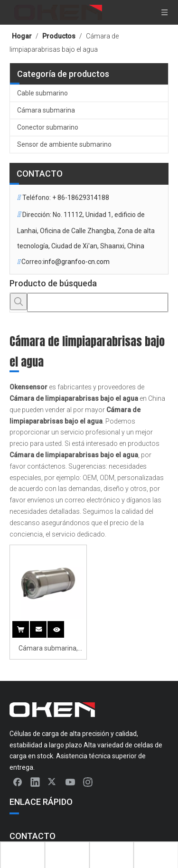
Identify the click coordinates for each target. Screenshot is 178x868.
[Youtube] (70, 782)
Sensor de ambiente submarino (64, 144)
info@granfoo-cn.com (76, 262)
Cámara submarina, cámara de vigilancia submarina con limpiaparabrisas (48, 649)
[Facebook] (18, 782)
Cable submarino (42, 93)
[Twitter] (53, 782)
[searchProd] (98, 302)
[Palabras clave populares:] (19, 302)
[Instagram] (88, 782)
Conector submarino (48, 127)
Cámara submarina (46, 110)
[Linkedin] (35, 782)
